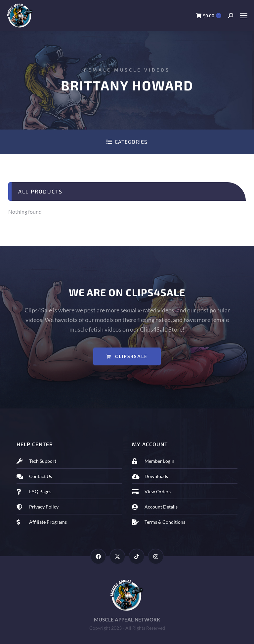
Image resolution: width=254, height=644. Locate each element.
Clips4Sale (127, 356)
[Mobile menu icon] (244, 16)
